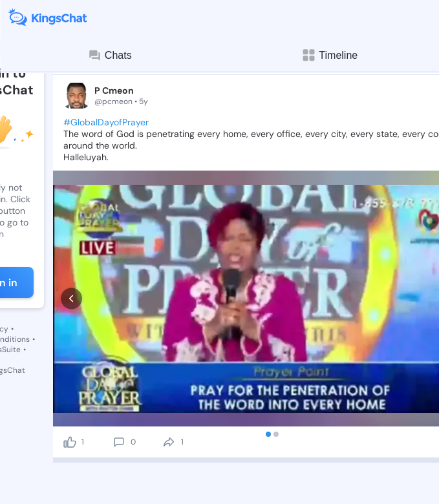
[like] (70, 329)
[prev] (71, 242)
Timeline (329, 55)
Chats (110, 56)
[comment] (119, 329)
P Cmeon (114, 90)
